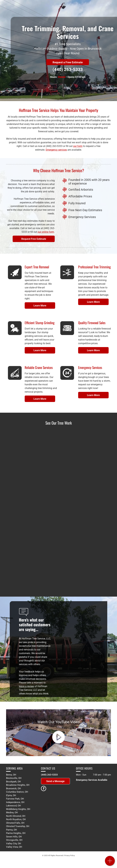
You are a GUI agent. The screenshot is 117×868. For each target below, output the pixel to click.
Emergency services (56, 150)
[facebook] (44, 789)
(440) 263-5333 (68, 69)
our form (78, 146)
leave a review (26, 686)
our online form (46, 232)
